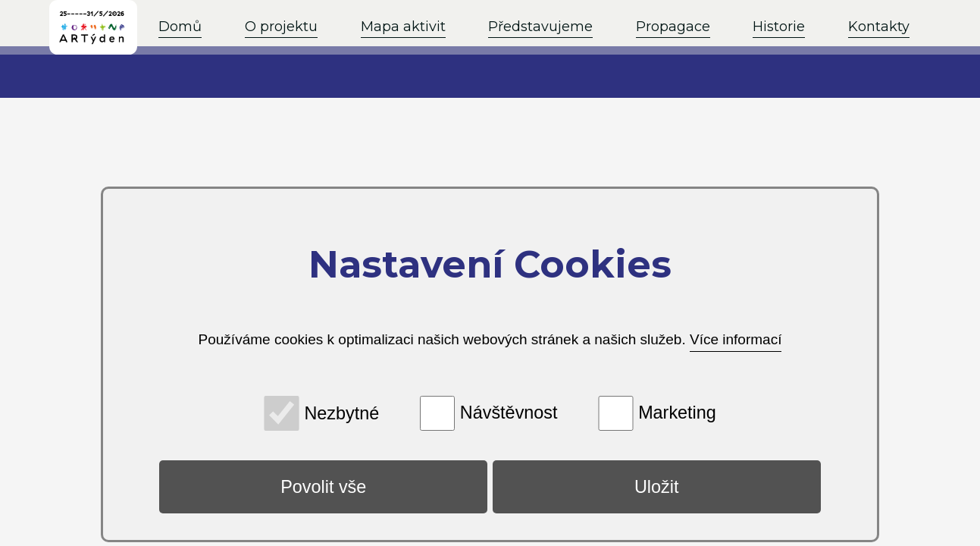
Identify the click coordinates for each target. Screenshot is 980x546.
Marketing (677, 413)
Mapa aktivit (403, 27)
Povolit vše (323, 487)
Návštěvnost (509, 413)
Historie (779, 27)
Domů (180, 27)
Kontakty (879, 27)
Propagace (673, 27)
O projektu (281, 27)
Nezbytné (341, 413)
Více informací (736, 339)
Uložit (657, 487)
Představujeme (540, 27)
